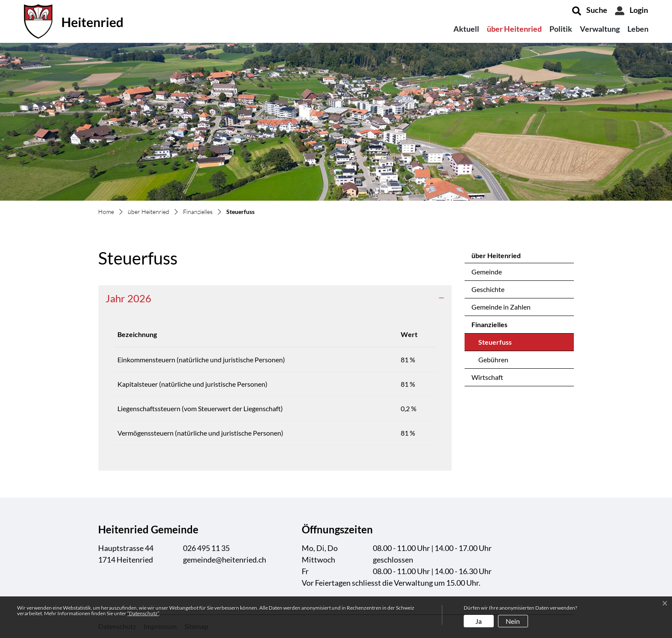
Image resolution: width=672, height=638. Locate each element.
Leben (638, 29)
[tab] (275, 299)
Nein (513, 621)
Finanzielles (489, 324)
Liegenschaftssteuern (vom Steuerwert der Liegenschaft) (200, 408)
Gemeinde (487, 272)
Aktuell (466, 29)
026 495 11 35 (206, 548)
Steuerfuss (501, 344)
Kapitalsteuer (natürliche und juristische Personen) (192, 384)
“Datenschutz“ (143, 613)
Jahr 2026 (128, 298)
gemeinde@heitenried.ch (225, 560)
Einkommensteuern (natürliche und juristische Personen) (201, 360)
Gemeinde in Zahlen (501, 307)
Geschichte (488, 289)
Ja (478, 621)
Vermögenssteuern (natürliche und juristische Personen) (200, 433)
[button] (590, 11)
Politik (561, 29)
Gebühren (493, 360)
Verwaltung (600, 29)
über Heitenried (514, 29)
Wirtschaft (487, 377)
